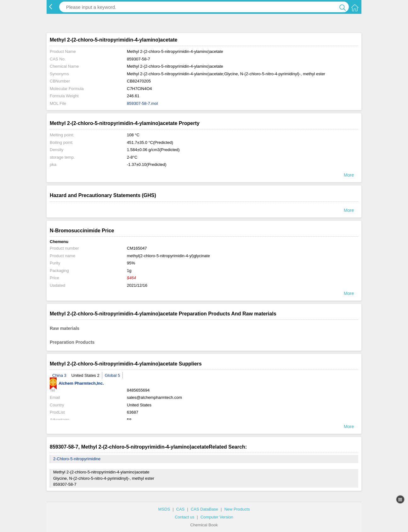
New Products (237, 509)
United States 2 (85, 375)
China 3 (59, 375)
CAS (181, 509)
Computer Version (217, 517)
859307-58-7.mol (142, 103)
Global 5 (112, 375)
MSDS (164, 509)
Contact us (184, 517)
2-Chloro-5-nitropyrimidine (77, 459)
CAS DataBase (204, 509)
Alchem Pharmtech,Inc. (77, 383)
